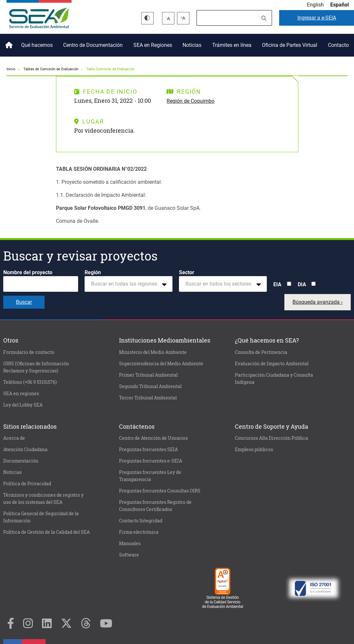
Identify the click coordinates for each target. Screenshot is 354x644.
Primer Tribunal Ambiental (148, 375)
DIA (302, 284)
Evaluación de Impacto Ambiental (272, 364)
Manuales (130, 543)
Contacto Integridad (141, 521)
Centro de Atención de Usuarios (153, 438)
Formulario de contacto (29, 352)
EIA (277, 284)
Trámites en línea (232, 45)
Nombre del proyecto (28, 272)
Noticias (192, 45)
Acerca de (14, 438)
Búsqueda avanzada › (318, 302)
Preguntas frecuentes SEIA (149, 449)
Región (93, 272)
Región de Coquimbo (191, 101)
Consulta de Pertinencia (261, 352)
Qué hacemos (37, 45)
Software (129, 555)
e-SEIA (317, 18)
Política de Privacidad (27, 484)
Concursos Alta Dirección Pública (272, 438)
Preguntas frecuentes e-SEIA (151, 461)
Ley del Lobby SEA (23, 405)
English (315, 5)
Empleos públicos (254, 449)
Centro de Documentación (93, 45)
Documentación (21, 461)
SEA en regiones (21, 394)
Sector (187, 272)
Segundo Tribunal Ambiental (150, 386)
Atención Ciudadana (25, 449)
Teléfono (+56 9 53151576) (30, 382)
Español (340, 5)
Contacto (338, 45)
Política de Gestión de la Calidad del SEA (47, 532)
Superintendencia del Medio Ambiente (161, 364)
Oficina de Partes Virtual (290, 45)
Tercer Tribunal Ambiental (148, 398)
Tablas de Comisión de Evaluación (51, 69)
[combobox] (129, 284)
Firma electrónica (139, 532)
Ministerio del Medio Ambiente (153, 352)
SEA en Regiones (153, 45)
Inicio (8, 43)
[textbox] (126, 284)
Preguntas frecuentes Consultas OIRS (160, 491)
